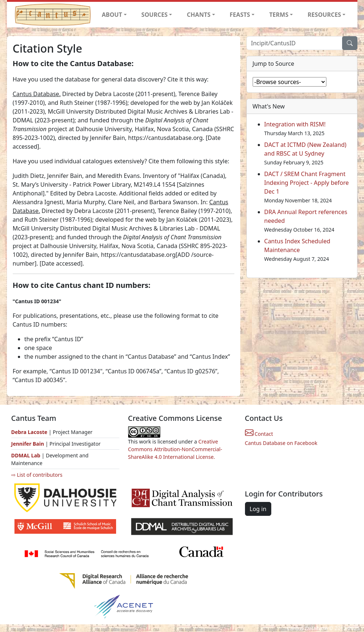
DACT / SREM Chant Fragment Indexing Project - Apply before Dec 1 (307, 183)
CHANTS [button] (199, 15)
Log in (258, 509)
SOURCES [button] (154, 15)
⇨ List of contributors (37, 475)
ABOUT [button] (112, 15)
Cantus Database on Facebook (281, 443)
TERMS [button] (279, 15)
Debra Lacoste (29, 432)
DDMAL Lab (26, 455)
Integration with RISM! (295, 124)
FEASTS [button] (240, 15)
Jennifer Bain (28, 444)
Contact (259, 434)
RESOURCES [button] (325, 15)
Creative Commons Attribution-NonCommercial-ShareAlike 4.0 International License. (175, 449)
